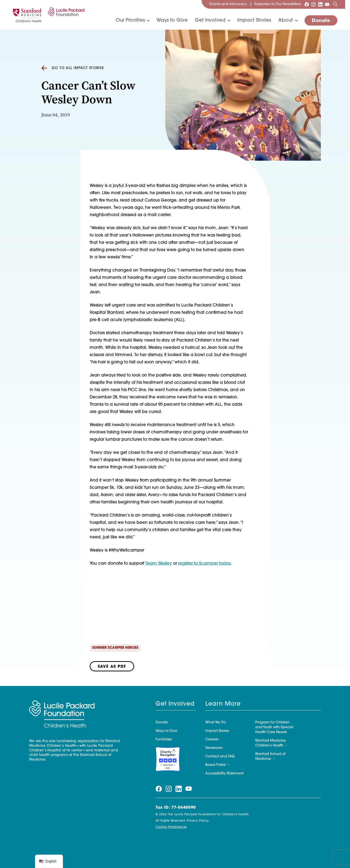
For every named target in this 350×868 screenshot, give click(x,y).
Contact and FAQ (220, 757)
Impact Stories (254, 20)
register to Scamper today (204, 564)
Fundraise (164, 740)
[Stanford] (27, 15)
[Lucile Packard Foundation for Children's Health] (65, 15)
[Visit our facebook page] (307, 4)
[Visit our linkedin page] (320, 4)
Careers (212, 740)
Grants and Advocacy (228, 4)
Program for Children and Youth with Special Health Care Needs (274, 727)
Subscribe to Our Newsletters (278, 4)
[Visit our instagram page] (314, 4)
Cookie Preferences (171, 827)
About (286, 20)
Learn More (223, 704)
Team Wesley (159, 564)
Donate (321, 21)
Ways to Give (172, 20)
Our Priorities (130, 20)
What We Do (216, 723)
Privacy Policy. (198, 821)
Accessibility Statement (224, 774)
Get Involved (210, 20)
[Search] (335, 4)
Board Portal (215, 765)
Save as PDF (112, 667)
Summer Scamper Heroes (115, 648)
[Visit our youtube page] (327, 4)
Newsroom (214, 748)
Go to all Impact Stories (73, 68)
